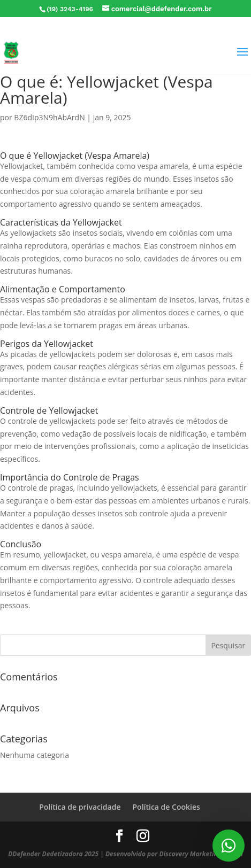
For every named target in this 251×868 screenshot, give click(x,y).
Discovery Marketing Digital (201, 854)
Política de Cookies (166, 807)
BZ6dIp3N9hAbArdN (49, 117)
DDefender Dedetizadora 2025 (53, 854)
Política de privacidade (80, 807)
